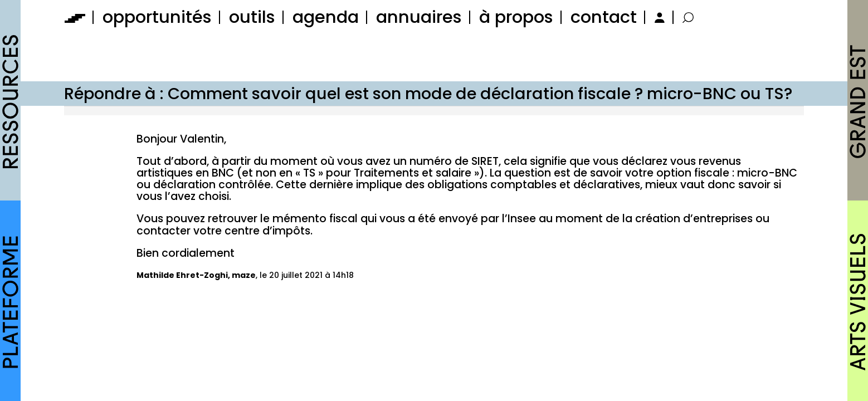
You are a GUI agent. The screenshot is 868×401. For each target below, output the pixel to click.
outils (252, 17)
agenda (326, 17)
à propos (516, 17)
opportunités (157, 17)
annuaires (419, 17)
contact (604, 17)
